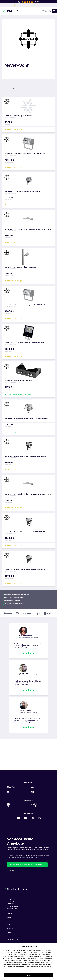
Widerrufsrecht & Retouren (15, 936)
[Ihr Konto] (43, 11)
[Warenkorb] (46, 11)
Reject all (50, 972)
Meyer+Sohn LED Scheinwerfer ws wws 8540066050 (22, 191)
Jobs (8, 921)
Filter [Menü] (15, 88)
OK (28, 976)
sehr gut (37, 2)
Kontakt (9, 917)
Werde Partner (11, 929)
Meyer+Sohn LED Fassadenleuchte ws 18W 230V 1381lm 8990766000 (28, 229)
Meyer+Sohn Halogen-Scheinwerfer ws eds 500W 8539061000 (25, 456)
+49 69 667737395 (12, 907)
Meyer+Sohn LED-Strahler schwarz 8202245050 (21, 267)
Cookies (9, 925)
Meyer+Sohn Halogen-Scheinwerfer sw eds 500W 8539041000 (25, 570)
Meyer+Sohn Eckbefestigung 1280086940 (19, 381)
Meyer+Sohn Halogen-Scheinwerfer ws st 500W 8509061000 (25, 532)
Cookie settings (9, 972)
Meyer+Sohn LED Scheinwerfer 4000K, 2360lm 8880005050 (25, 343)
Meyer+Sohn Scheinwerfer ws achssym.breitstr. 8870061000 (25, 305)
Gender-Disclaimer (12, 940)
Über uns (10, 914)
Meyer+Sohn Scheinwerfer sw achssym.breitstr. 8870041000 (25, 154)
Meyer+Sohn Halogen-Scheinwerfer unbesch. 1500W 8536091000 (27, 418)
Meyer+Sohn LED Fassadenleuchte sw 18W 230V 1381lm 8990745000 (28, 494)
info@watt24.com (12, 909)
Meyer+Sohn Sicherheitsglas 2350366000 (19, 116)
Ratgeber (10, 932)
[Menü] (55, 11)
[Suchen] (50, 11)
